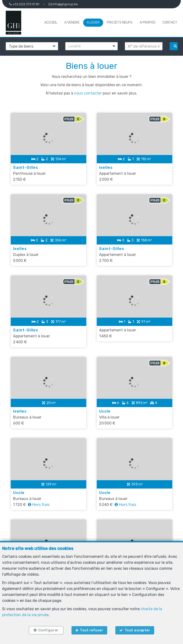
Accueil (51, 22)
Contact (170, 22)
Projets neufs (120, 22)
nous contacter (88, 93)
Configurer (48, 630)
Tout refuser (91, 630)
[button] (91, 46)
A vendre (72, 22)
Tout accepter (137, 630)
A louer (93, 22)
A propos (147, 22)
